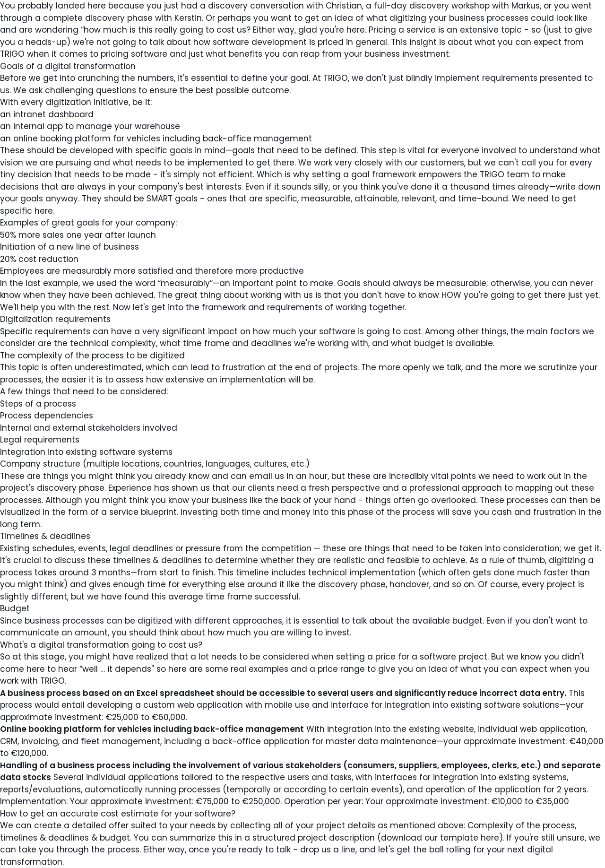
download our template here (440, 838)
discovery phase (119, 18)
